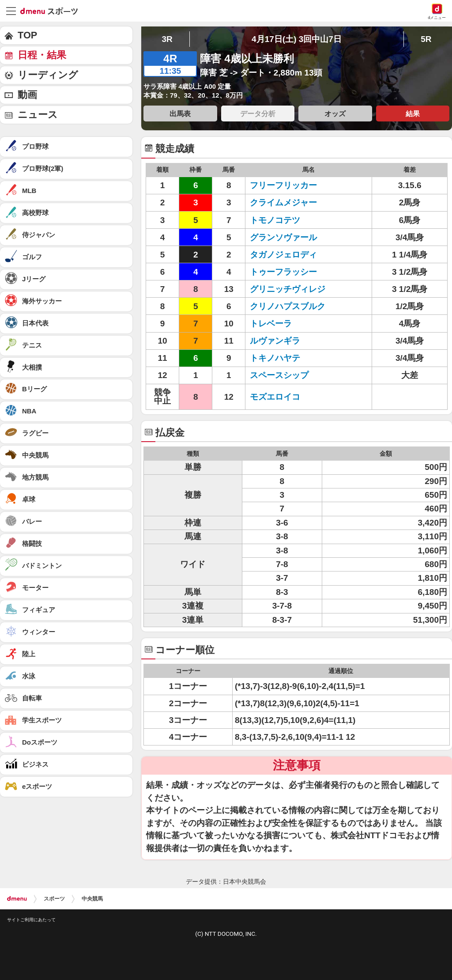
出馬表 (180, 114)
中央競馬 (92, 899)
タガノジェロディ (283, 255)
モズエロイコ (275, 397)
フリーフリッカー (283, 185)
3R (167, 39)
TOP (27, 35)
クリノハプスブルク (288, 306)
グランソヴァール (283, 237)
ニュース (38, 115)
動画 (27, 95)
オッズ (335, 114)
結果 (413, 114)
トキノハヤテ (275, 358)
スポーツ (54, 899)
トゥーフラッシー (283, 272)
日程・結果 (42, 55)
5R (426, 39)
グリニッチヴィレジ (288, 289)
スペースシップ (279, 375)
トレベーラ (271, 324)
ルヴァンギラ (275, 341)
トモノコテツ (275, 220)
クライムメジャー (283, 202)
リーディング (48, 75)
